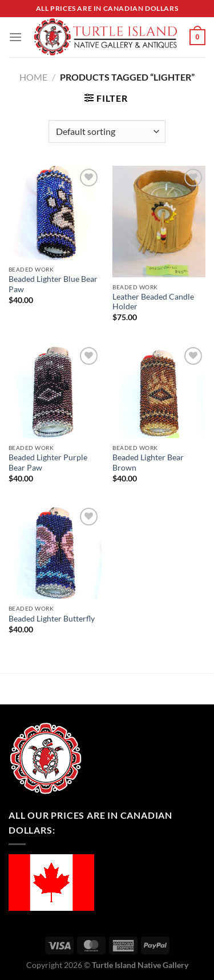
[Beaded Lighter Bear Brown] (159, 391)
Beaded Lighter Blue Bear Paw (53, 284)
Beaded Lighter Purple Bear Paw (48, 463)
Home (33, 77)
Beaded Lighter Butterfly (52, 619)
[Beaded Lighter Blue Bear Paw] (55, 213)
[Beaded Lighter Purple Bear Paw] (55, 391)
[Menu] (15, 37)
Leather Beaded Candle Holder (153, 302)
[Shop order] (107, 132)
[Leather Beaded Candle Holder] (159, 222)
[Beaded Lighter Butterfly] (55, 552)
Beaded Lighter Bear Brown (148, 463)
